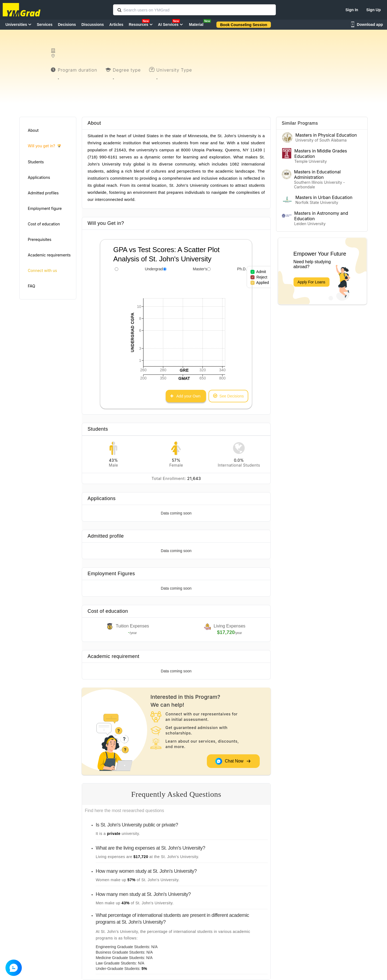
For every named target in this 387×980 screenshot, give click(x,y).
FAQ (31, 286)
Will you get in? (44, 146)
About (33, 130)
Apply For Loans (312, 282)
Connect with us (42, 270)
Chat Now (233, 761)
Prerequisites (40, 239)
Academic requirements (49, 255)
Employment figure (45, 208)
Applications (39, 177)
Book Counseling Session (244, 25)
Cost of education (44, 224)
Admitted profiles (43, 193)
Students (36, 162)
